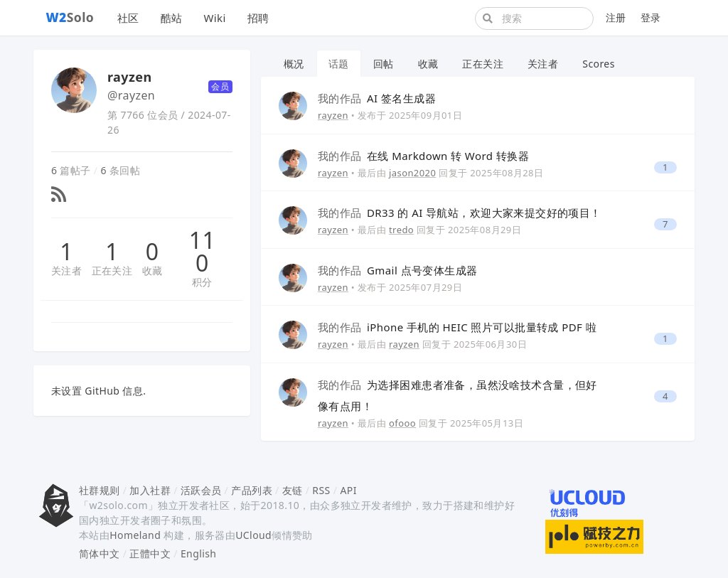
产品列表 (252, 490)
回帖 (384, 64)
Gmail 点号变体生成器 (397, 270)
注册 (616, 17)
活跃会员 (201, 490)
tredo (401, 230)
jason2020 (412, 173)
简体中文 (100, 553)
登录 (651, 17)
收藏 (152, 271)
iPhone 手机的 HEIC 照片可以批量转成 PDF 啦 (457, 327)
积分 (202, 282)
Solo (70, 17)
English (199, 553)
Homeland (135, 535)
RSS (321, 490)
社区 (128, 18)
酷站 (172, 18)
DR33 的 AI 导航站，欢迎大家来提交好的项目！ (460, 213)
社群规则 (100, 490)
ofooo (402, 423)
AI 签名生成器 (377, 98)
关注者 (66, 271)
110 (202, 252)
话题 (339, 64)
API (348, 490)
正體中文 (150, 553)
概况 (294, 64)
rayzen (333, 115)
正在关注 (112, 271)
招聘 (258, 18)
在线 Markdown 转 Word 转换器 (423, 156)
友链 (293, 490)
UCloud (253, 535)
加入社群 (150, 490)
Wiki (214, 18)
